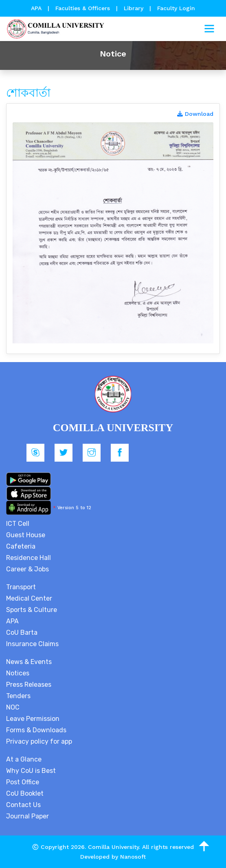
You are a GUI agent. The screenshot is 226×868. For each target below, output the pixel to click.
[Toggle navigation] (209, 29)
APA (37, 8)
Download (195, 114)
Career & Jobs (27, 569)
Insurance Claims (32, 644)
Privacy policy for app (39, 741)
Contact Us (23, 805)
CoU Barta (22, 633)
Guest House (26, 535)
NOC (13, 707)
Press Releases (29, 685)
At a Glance (24, 759)
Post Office (23, 782)
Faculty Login (176, 8)
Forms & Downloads (36, 730)
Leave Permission (33, 719)
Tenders (18, 696)
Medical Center (29, 598)
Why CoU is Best (31, 771)
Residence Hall (29, 558)
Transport (21, 587)
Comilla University (113, 847)
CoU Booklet (25, 793)
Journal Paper (27, 816)
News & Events (29, 662)
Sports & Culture (32, 610)
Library (135, 8)
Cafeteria (21, 546)
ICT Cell (18, 524)
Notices (18, 673)
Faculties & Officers (83, 8)
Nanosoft (133, 857)
